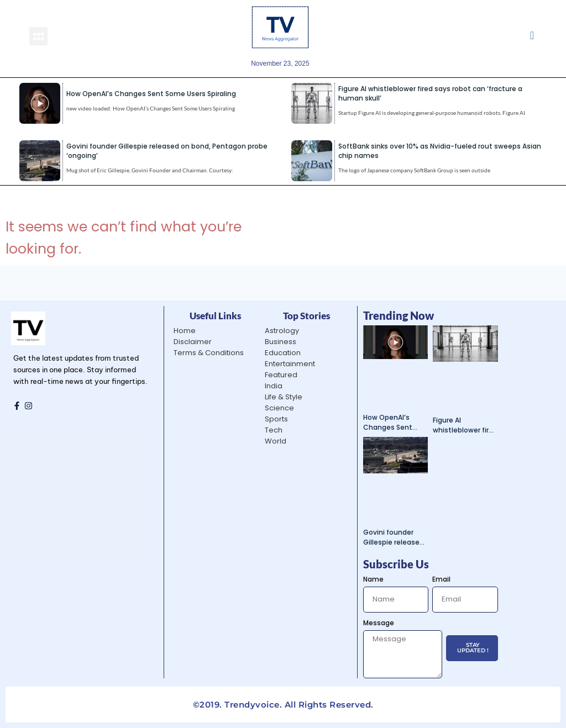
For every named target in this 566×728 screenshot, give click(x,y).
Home (185, 331)
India (274, 386)
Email (441, 579)
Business (281, 342)
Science (279, 408)
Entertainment (290, 364)
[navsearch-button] (532, 36)
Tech (274, 430)
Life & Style (284, 397)
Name (373, 579)
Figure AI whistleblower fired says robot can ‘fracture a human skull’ (465, 425)
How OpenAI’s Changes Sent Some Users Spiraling (151, 94)
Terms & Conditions (209, 353)
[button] (38, 36)
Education (283, 353)
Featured (281, 375)
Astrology (282, 331)
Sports (276, 419)
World (276, 441)
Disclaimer (193, 342)
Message (379, 623)
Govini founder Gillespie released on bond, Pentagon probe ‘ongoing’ (394, 537)
